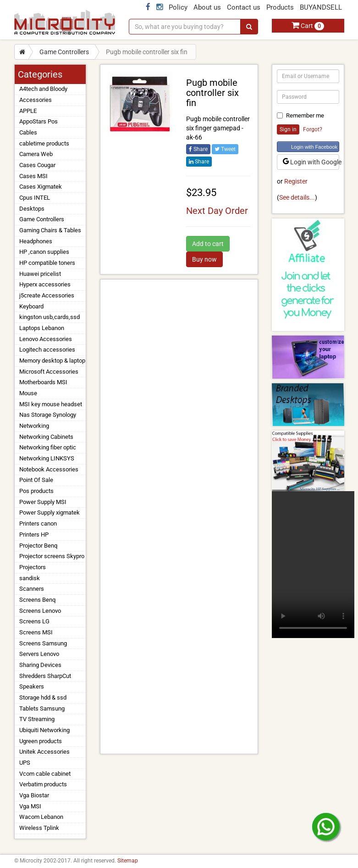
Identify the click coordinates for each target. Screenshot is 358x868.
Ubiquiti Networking (44, 730)
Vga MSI (30, 806)
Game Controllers (64, 52)
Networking (34, 426)
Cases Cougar (37, 165)
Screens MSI (36, 632)
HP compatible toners (47, 263)
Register (296, 181)
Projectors (33, 567)
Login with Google (311, 162)
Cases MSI (33, 176)
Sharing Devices (40, 665)
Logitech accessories (47, 350)
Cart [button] (308, 26)
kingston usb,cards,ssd (50, 317)
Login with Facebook (314, 147)
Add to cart (208, 244)
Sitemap (128, 861)
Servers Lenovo (39, 654)
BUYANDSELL (321, 7)
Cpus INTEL (35, 198)
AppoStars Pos (39, 121)
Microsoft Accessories (49, 372)
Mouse (28, 393)
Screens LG (34, 621)
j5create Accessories (47, 295)
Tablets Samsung (42, 708)
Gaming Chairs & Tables (50, 230)
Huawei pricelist (40, 274)
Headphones (36, 241)
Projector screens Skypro (52, 556)
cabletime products (44, 143)
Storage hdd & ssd (43, 697)
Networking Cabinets (46, 437)
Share (198, 149)
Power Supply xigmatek (50, 512)
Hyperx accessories (45, 284)
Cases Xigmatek (41, 187)
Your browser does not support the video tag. (313, 565)
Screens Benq (37, 600)
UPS (25, 763)
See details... (297, 197)
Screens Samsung (43, 643)
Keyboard (31, 306)
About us (207, 7)
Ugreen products (41, 741)
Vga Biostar (34, 795)
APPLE (28, 111)
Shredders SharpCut (45, 676)
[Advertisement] (179, 517)
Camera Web (36, 154)
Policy (178, 7)
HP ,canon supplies (44, 252)
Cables (28, 132)
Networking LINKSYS (47, 458)
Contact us (244, 7)
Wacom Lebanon (41, 817)
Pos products (36, 491)
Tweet (225, 149)
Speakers (32, 686)
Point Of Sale (36, 480)
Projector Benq (38, 546)
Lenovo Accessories (46, 339)
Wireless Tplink (39, 828)
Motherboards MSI (43, 382)
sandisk (30, 578)
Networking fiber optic (48, 447)
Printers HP (34, 535)
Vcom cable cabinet (45, 774)
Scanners (32, 589)
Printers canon (38, 524)
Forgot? (313, 129)
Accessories (36, 100)
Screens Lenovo (40, 611)
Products (280, 7)
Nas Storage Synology (48, 415)
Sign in (288, 129)
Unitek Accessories (44, 752)
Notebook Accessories (49, 469)
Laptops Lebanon (42, 328)
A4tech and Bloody (43, 89)
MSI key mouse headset (51, 404)
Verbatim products (43, 784)
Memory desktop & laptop (52, 361)
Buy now (204, 259)
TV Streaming (37, 719)
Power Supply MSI (43, 502)
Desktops (32, 209)
